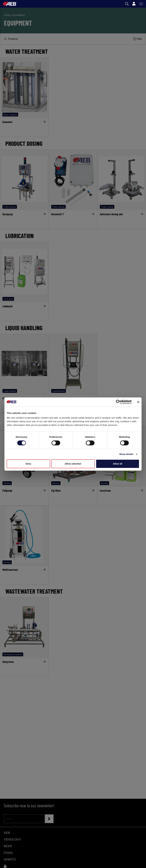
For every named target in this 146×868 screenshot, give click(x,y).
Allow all (118, 464)
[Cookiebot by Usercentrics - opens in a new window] (118, 402)
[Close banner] (138, 402)
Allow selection (73, 464)
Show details (126, 454)
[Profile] (134, 4)
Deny (28, 464)
